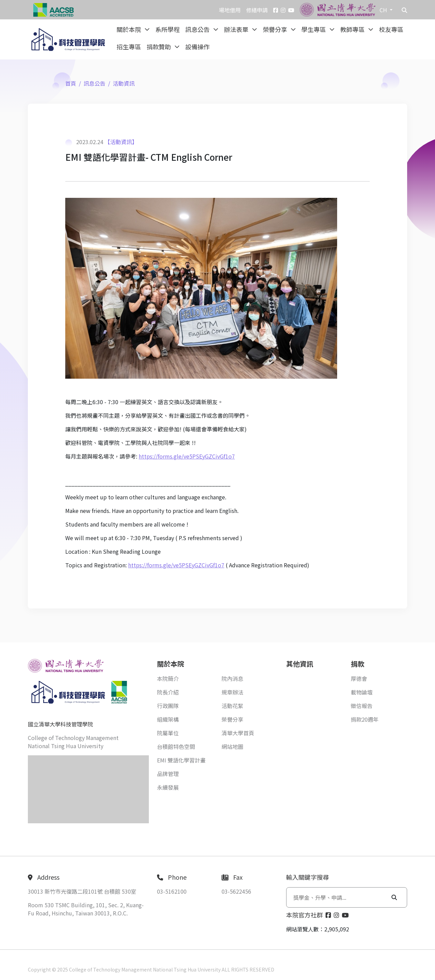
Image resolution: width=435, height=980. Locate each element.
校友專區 (391, 29)
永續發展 (168, 787)
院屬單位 (168, 733)
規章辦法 (232, 692)
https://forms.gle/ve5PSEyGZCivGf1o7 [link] (187, 456)
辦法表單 (237, 29)
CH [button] (384, 10)
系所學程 (168, 29)
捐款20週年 (365, 719)
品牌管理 (168, 774)
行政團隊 (168, 706)
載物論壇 (362, 692)
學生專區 (314, 29)
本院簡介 (168, 678)
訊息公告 (198, 29)
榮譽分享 (276, 29)
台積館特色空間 (176, 746)
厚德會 (359, 678)
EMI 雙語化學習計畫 (181, 760)
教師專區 (353, 29)
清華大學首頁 (238, 733)
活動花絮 (232, 706)
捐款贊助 (159, 47)
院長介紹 (168, 692)
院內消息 (232, 678)
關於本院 (129, 29)
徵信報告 (362, 706)
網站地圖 (232, 746)
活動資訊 (124, 83)
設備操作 (197, 47)
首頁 (71, 83)
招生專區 (129, 47)
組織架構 (168, 719)
